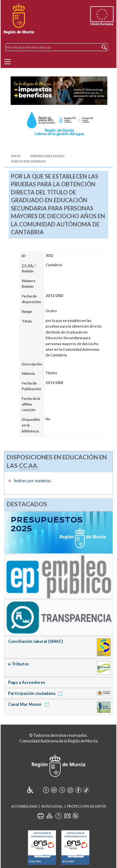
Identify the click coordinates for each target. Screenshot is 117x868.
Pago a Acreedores (27, 682)
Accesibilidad (24, 806)
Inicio (16, 156)
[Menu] (7, 62)
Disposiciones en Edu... (48, 156)
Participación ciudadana (36, 693)
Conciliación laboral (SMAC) (35, 641)
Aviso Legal (52, 806)
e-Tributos (19, 664)
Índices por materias (28, 161)
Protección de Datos (87, 806)
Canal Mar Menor (29, 704)
